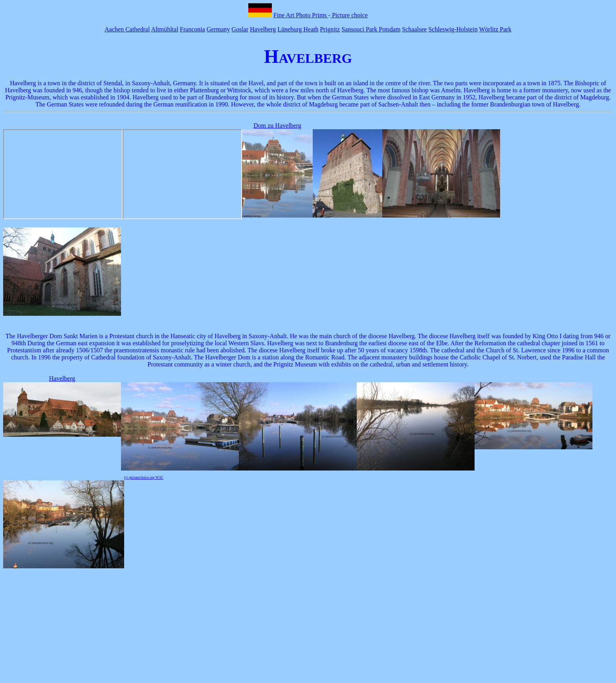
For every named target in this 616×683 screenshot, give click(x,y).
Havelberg (263, 29)
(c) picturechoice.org (140, 478)
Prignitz (330, 29)
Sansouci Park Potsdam (371, 29)
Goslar (240, 29)
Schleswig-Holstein (453, 29)
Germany (218, 29)
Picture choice (349, 15)
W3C (159, 478)
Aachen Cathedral (127, 29)
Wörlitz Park (495, 29)
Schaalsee (414, 29)
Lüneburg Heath (298, 29)
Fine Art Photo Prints (301, 15)
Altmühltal (165, 29)
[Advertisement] (308, 626)
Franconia (192, 29)
